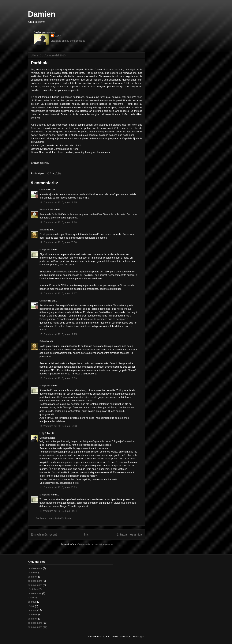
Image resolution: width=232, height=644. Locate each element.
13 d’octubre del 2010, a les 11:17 (58, 293)
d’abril (31, 606)
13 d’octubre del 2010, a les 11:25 (58, 334)
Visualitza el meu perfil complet (68, 41)
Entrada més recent (44, 534)
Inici (87, 534)
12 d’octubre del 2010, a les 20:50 (58, 242)
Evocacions (46, 209)
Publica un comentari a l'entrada (53, 518)
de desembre (35, 568)
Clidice (44, 189)
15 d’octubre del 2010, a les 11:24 (58, 511)
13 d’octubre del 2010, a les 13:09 (58, 378)
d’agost (32, 598)
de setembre (35, 593)
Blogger (140, 636)
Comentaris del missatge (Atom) (95, 544)
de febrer (33, 572)
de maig (32, 602)
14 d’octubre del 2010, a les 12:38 (58, 426)
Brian (43, 230)
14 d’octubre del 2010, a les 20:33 (58, 487)
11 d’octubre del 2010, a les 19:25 (58, 202)
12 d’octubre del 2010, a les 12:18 (58, 222)
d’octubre (33, 589)
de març (32, 610)
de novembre (35, 585)
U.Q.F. (58, 36)
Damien (42, 14)
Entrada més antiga (129, 534)
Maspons (45, 250)
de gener (33, 577)
